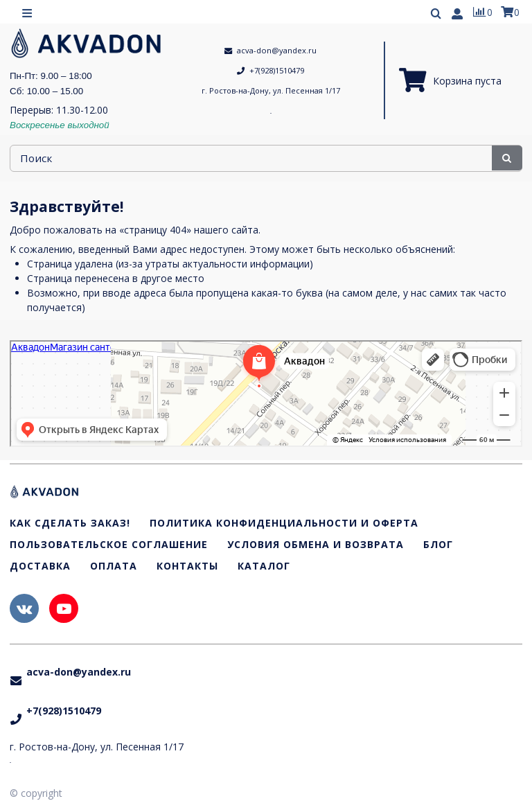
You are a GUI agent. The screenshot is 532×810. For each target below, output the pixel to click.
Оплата (114, 566)
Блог (438, 545)
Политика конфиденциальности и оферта (284, 524)
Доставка (40, 566)
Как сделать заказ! (70, 524)
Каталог (264, 566)
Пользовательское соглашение (109, 545)
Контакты (187, 566)
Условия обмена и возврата (316, 545)
